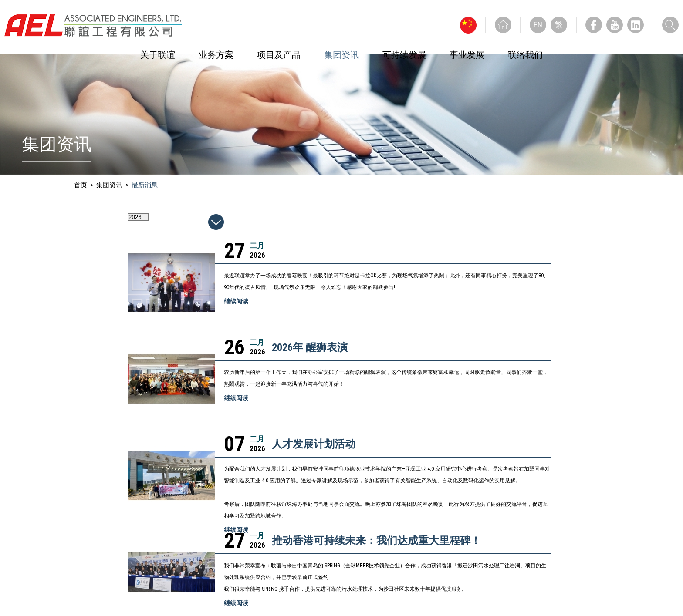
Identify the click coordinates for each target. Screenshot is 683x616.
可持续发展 (404, 55)
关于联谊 (158, 55)
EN (538, 25)
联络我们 (525, 55)
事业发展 (467, 55)
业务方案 (216, 55)
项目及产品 (279, 55)
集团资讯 (341, 55)
